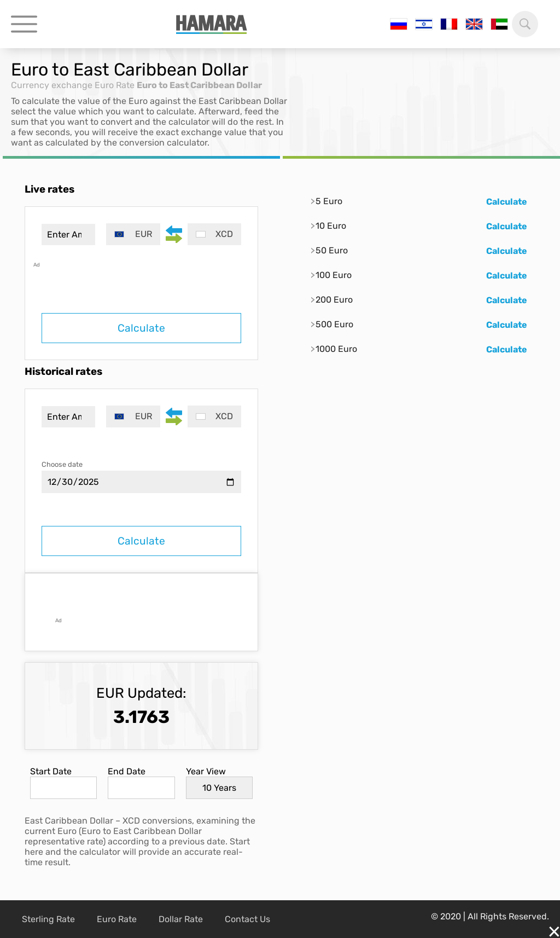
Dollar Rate (181, 919)
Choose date (62, 464)
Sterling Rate (48, 919)
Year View (206, 771)
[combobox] (133, 234)
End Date (127, 771)
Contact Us (247, 919)
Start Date (51, 771)
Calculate (141, 328)
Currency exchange (52, 85)
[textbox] (133, 234)
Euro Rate (115, 85)
